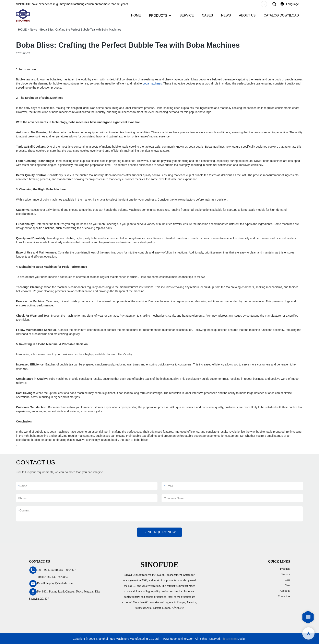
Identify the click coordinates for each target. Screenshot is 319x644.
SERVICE (187, 15)
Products (285, 569)
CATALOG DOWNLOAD (281, 15)
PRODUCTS (158, 16)
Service (286, 574)
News (33, 30)
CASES (207, 15)
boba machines (152, 83)
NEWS (226, 15)
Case (287, 580)
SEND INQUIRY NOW (160, 532)
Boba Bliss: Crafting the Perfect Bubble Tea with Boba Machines (81, 30)
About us (285, 591)
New (287, 585)
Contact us (284, 596)
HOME (136, 15)
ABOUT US (247, 15)
